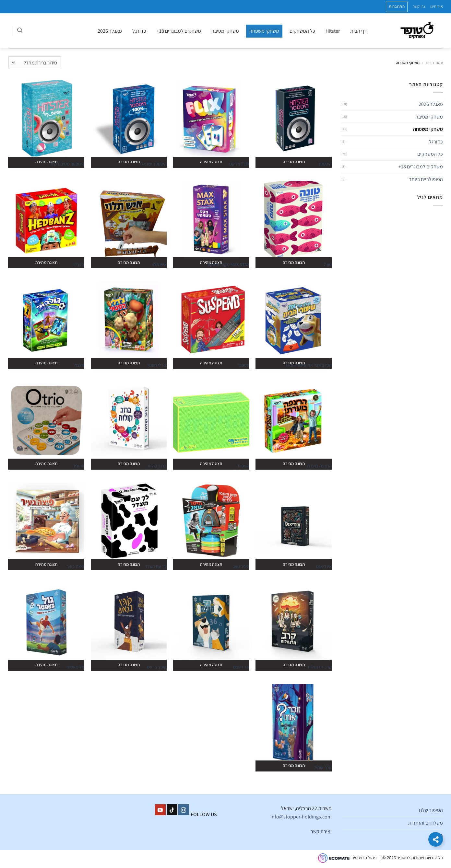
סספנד (243, 365)
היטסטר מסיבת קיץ (68, 164)
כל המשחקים (302, 31)
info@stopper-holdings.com (301, 817)
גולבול (79, 365)
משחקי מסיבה (225, 31)
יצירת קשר (321, 832)
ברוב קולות (157, 466)
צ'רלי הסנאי (157, 365)
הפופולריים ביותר (426, 179)
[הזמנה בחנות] (35, 63)
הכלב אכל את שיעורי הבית (309, 365)
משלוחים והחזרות (426, 823)
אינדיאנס (324, 566)
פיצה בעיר (75, 566)
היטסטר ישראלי (153, 164)
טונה (328, 265)
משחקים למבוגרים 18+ (179, 31)
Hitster (333, 31)
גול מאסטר (75, 667)
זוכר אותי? (323, 768)
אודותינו (437, 6)
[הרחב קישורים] (436, 839)
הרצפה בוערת (319, 466)
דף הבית (359, 31)
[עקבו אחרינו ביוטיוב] (160, 810)
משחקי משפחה (264, 31)
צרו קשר (419, 6)
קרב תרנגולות (320, 667)
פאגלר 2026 (110, 31)
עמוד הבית (434, 63)
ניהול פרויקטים (364, 857)
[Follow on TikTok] (172, 810)
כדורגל (139, 31)
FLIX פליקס (239, 164)
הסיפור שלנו (431, 810)
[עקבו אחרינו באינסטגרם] (184, 810)
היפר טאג (241, 566)
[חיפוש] (20, 31)
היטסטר (325, 164)
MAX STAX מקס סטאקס (228, 265)
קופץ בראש (157, 667)
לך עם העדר (156, 566)
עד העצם (241, 667)
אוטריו (79, 466)
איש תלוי (159, 265)
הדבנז (79, 265)
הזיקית (243, 466)
